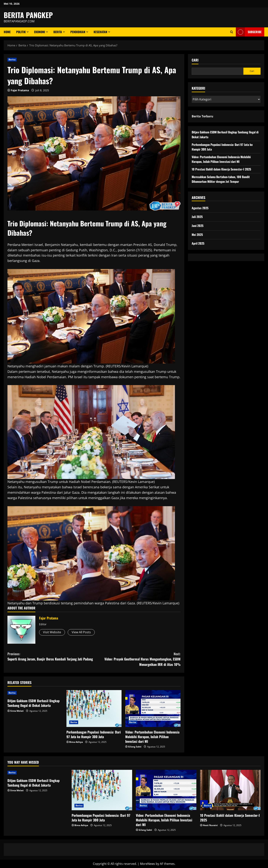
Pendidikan (78, 32)
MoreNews (147, 864)
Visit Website (52, 632)
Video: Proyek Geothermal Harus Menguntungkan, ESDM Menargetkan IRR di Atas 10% (137, 659)
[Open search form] (232, 32)
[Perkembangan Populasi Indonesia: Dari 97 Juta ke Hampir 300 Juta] (94, 709)
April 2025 (198, 243)
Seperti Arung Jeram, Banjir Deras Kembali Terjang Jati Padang (51, 656)
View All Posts (81, 632)
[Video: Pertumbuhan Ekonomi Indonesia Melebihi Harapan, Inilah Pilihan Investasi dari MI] (153, 709)
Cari (195, 60)
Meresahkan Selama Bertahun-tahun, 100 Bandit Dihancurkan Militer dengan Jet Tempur (221, 179)
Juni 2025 (198, 226)
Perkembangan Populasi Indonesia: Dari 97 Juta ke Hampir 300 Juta (94, 734)
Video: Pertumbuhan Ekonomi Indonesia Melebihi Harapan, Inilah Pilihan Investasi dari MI (152, 737)
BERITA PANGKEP (28, 15)
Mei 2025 (197, 235)
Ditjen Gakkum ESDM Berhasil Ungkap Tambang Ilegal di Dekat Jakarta (33, 703)
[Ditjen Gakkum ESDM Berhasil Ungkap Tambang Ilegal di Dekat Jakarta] (35, 693)
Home (7, 32)
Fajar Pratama (20, 90)
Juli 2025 (197, 217)
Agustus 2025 (200, 208)
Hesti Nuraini (210, 825)
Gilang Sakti (135, 747)
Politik (21, 32)
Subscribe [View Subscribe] (249, 32)
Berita (58, 32)
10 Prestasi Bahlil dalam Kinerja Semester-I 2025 (221, 169)
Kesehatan (100, 32)
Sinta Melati (17, 711)
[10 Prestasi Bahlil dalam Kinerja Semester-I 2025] (230, 790)
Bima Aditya (76, 742)
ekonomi (40, 32)
